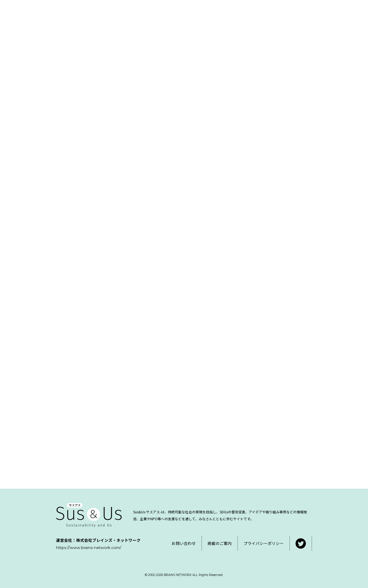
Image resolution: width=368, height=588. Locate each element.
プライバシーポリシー (264, 543)
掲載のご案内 (220, 543)
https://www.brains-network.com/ (89, 548)
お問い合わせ (184, 543)
